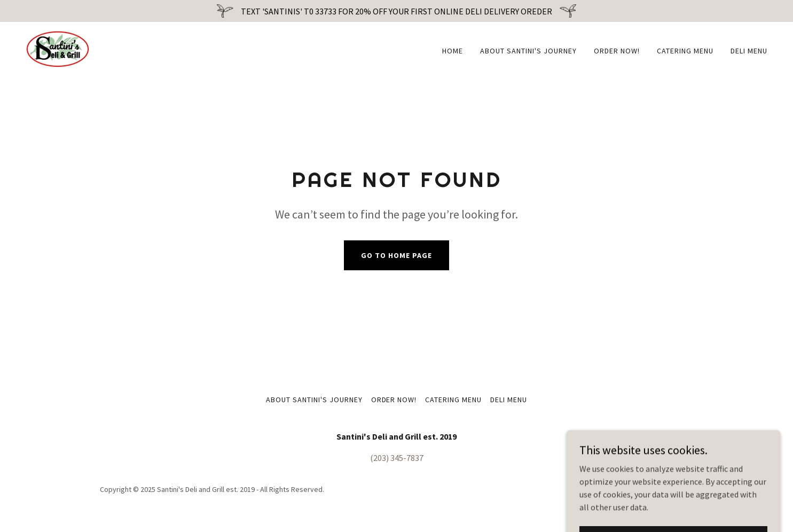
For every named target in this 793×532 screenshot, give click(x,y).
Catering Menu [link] (685, 51)
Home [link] (453, 51)
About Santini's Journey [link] (528, 51)
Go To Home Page (396, 255)
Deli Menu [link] (749, 51)
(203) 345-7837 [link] (397, 458)
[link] (58, 48)
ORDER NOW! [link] (617, 51)
